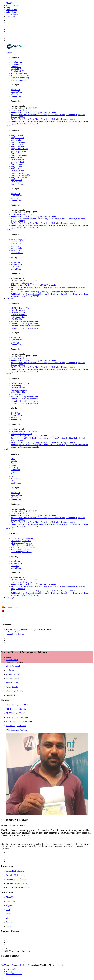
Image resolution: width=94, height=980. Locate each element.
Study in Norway (17, 160)
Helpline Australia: (18, 106)
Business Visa (16, 92)
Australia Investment (19, 315)
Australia (14, 463)
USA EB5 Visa (17, 319)
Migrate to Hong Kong (20, 78)
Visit (8, 449)
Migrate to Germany (19, 73)
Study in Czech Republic (21, 175)
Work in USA (16, 244)
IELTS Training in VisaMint (22, 538)
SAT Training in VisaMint (21, 549)
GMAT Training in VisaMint (22, 545)
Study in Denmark (18, 173)
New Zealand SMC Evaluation (18, 883)
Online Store (11, 12)
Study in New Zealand (20, 149)
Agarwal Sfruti (12, 695)
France (13, 465)
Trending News (12, 5)
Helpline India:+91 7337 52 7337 (24, 108)
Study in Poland (17, 184)
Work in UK (16, 246)
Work (8, 230)
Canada (14, 461)
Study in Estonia (17, 171)
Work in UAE (16, 250)
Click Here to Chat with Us (21, 110)
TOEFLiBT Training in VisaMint (24, 547)
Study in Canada (17, 138)
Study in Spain (17, 158)
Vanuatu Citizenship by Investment (24, 324)
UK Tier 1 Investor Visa (20, 308)
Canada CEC (16, 67)
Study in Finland (17, 169)
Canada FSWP (17, 62)
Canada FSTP (16, 64)
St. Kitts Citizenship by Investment (24, 328)
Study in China (17, 182)
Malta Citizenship (18, 317)
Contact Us (10, 16)
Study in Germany (18, 142)
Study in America (18, 135)
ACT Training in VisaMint (21, 552)
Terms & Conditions (14, 974)
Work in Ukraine (17, 242)
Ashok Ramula (12, 687)
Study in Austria (17, 144)
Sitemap (9, 971)
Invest (8, 374)
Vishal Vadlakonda (13, 666)
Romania (14, 474)
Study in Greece (17, 166)
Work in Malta (16, 248)
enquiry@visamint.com (15, 634)
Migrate (9, 53)
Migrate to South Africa (20, 76)
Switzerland (15, 470)
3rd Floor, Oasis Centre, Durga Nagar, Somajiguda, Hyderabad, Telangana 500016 (43, 119)
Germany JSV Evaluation (16, 879)
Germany (14, 467)
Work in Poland (17, 253)
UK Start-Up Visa (18, 312)
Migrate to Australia (19, 80)
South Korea (16, 483)
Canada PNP (16, 69)
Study (8, 126)
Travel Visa (15, 90)
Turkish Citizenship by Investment (24, 321)
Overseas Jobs (11, 10)
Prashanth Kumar (13, 674)
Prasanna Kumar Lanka (15, 679)
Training (9, 529)
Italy (13, 476)
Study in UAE (16, 180)
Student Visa (16, 96)
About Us (10, 3)
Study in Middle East (19, 177)
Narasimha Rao (12, 683)
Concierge (10, 597)
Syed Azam (10, 670)
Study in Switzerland (19, 155)
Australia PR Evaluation (15, 875)
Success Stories (12, 14)
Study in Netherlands (19, 146)
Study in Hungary (18, 164)
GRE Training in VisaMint (21, 543)
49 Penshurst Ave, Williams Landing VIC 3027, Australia (33, 112)
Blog (8, 7)
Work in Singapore (18, 239)
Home (8, 657)
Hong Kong (15, 479)
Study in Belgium (18, 153)
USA (13, 459)
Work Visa (15, 94)
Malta (13, 472)
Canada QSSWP (17, 71)
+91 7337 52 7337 (13, 632)
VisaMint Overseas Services (15, 965)
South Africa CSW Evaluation (18, 888)
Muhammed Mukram (14, 691)
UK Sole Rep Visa (18, 310)
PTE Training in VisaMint (21, 541)
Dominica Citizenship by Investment (25, 326)
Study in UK (16, 140)
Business (9, 298)
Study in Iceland (17, 162)
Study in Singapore (18, 151)
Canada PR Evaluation (15, 871)
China (13, 481)
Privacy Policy (12, 969)
